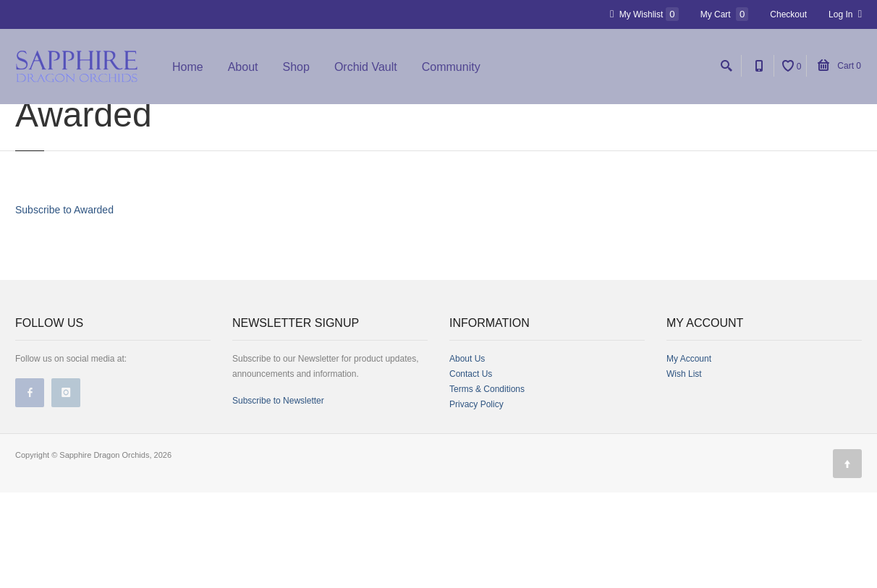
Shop (296, 67)
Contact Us (471, 469)
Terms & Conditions (487, 485)
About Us (467, 454)
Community (451, 67)
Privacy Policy (476, 500)
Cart (839, 66)
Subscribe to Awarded (64, 305)
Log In (845, 14)
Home (188, 67)
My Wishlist (644, 14)
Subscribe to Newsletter (278, 496)
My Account (689, 454)
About (243, 67)
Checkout (788, 14)
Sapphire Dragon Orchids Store (110, 119)
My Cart (725, 14)
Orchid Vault (366, 67)
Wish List (684, 469)
